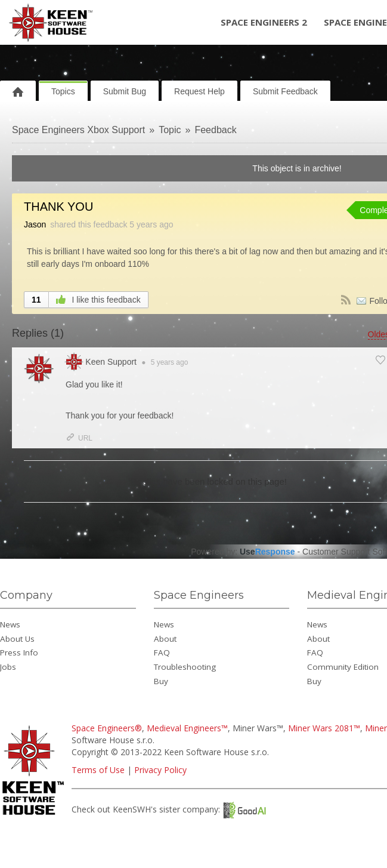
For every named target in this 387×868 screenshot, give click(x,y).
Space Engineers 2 (264, 22)
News (10, 624)
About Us (17, 639)
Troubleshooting (185, 667)
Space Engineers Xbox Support (78, 130)
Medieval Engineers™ (187, 728)
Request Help (199, 91)
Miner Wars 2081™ (324, 728)
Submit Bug (125, 91)
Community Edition (343, 667)
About (165, 639)
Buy (161, 681)
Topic (170, 130)
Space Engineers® (107, 728)
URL (79, 438)
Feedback (215, 130)
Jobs (8, 667)
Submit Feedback (285, 91)
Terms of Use (98, 770)
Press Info (19, 652)
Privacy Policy (160, 770)
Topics (63, 91)
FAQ (162, 652)
